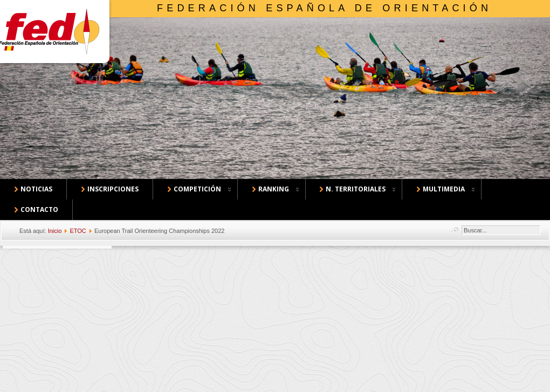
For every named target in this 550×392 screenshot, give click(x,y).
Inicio (55, 231)
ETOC (78, 231)
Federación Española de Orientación (324, 8)
